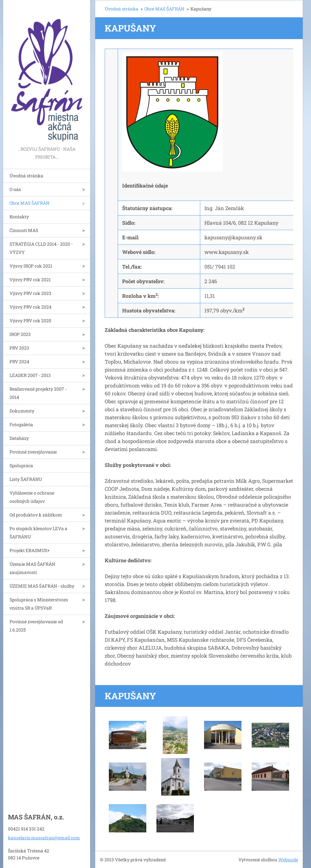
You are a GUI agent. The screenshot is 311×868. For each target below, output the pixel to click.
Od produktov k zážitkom (36, 515)
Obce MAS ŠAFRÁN (30, 203)
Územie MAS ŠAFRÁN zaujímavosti (32, 568)
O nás (15, 189)
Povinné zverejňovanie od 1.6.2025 (36, 626)
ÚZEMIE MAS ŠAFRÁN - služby (42, 586)
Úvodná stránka (26, 176)
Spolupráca (21, 465)
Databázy (19, 438)
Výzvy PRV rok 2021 (30, 280)
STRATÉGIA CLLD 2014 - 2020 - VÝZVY (41, 248)
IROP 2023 (20, 334)
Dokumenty (22, 411)
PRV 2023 (19, 348)
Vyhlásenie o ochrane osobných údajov (32, 497)
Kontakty (19, 217)
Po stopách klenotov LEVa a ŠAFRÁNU (38, 533)
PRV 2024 (19, 362)
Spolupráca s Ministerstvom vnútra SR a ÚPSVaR (39, 604)
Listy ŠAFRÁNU (26, 479)
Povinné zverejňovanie (33, 452)
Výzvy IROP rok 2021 (31, 266)
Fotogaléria (21, 424)
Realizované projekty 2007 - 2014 (38, 393)
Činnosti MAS (24, 230)
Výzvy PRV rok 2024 (30, 307)
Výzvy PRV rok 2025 (30, 321)
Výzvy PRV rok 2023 (30, 293)
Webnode (288, 860)
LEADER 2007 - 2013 (30, 375)
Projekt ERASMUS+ (30, 550)
